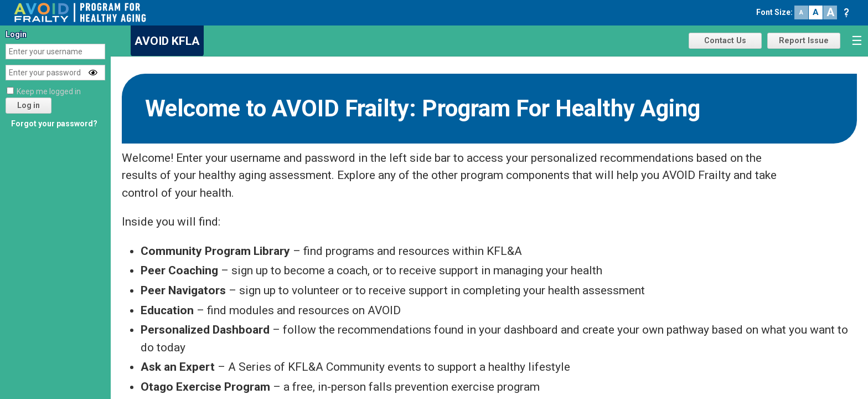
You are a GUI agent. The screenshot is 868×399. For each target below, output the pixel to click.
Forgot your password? (54, 124)
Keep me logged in (49, 91)
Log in (29, 105)
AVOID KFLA (167, 41)
